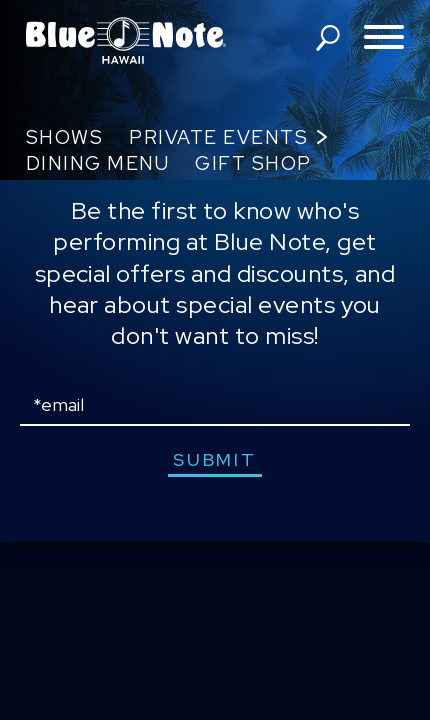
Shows (65, 137)
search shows (328, 38)
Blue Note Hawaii (126, 40)
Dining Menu (98, 163)
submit (214, 459)
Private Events (218, 137)
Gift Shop (253, 163)
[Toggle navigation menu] (384, 38)
